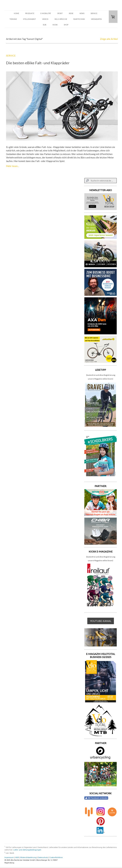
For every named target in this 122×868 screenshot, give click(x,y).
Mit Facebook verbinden (96, 798)
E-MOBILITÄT (46, 13)
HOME (16, 13)
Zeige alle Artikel (109, 39)
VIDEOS (45, 19)
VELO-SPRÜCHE (61, 19)
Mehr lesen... (13, 166)
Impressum (9, 857)
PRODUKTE (30, 13)
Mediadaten (96, 19)
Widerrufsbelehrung (28, 857)
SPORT (60, 13)
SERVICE (94, 13)
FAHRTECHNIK (79, 19)
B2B (45, 25)
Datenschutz (43, 857)
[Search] (101, 181)
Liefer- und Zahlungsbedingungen (27, 850)
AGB (17, 857)
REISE (71, 13)
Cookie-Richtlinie (56, 857)
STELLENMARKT (29, 19)
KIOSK (55, 25)
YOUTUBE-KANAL (101, 621)
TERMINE (13, 19)
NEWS (82, 13)
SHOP (66, 25)
